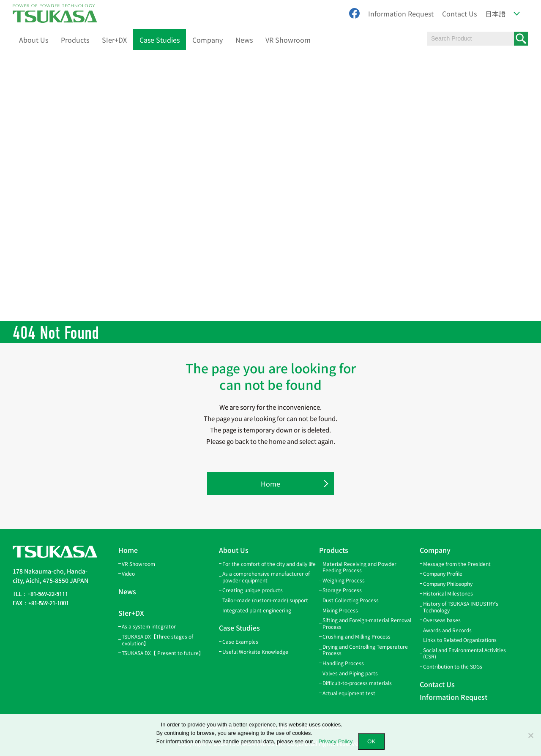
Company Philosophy (448, 583)
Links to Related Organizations (460, 640)
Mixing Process (340, 610)
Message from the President (457, 564)
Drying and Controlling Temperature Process (365, 650)
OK (371, 741)
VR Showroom (288, 40)
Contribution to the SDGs (453, 666)
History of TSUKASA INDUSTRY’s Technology (461, 607)
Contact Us (459, 14)
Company (208, 40)
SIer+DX (114, 40)
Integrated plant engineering (257, 610)
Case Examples (240, 641)
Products (75, 40)
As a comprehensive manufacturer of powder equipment (266, 577)
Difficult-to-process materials (357, 683)
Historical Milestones (448, 593)
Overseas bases (442, 620)
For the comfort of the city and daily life (269, 564)
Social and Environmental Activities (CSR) (464, 653)
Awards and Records (447, 630)
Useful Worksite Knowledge (255, 651)
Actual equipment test (349, 693)
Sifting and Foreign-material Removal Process (367, 623)
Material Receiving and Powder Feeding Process (359, 567)
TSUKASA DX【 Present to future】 (163, 653)
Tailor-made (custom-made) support (265, 600)
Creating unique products (253, 590)
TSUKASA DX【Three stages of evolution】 (157, 640)
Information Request (401, 14)
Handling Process (343, 663)
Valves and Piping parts (350, 673)
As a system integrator (149, 626)
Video (128, 573)
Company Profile (443, 573)
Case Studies (160, 40)
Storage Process (342, 590)
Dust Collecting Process (351, 600)
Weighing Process (344, 580)
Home (270, 484)
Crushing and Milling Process (357, 636)
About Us (34, 40)
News (244, 40)
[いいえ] (530, 735)
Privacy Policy (335, 741)
